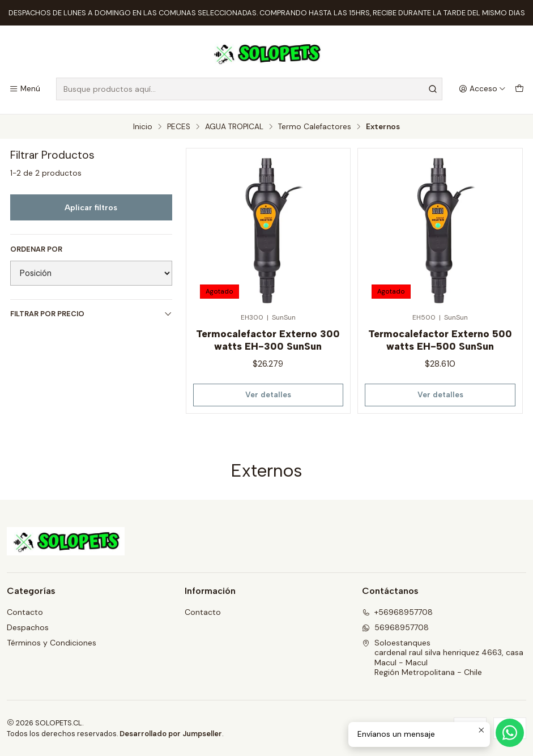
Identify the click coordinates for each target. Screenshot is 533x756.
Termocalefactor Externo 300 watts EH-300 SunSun (268, 340)
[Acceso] (482, 89)
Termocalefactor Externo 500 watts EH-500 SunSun (440, 340)
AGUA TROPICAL (234, 127)
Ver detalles (268, 394)
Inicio (143, 127)
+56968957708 (397, 612)
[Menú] (25, 89)
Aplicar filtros (91, 207)
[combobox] (249, 89)
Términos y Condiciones (52, 643)
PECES (179, 127)
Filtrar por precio (91, 314)
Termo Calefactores (315, 127)
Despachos (28, 627)
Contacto (25, 612)
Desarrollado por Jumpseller (171, 734)
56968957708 (395, 627)
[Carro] (519, 89)
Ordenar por (36, 249)
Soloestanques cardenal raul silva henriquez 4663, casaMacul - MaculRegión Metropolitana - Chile (443, 658)
